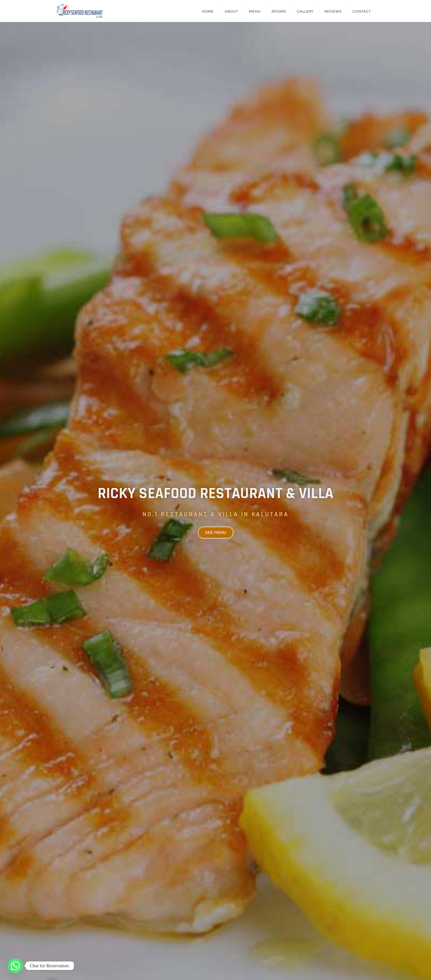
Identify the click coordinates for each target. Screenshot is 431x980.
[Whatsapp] (15, 966)
